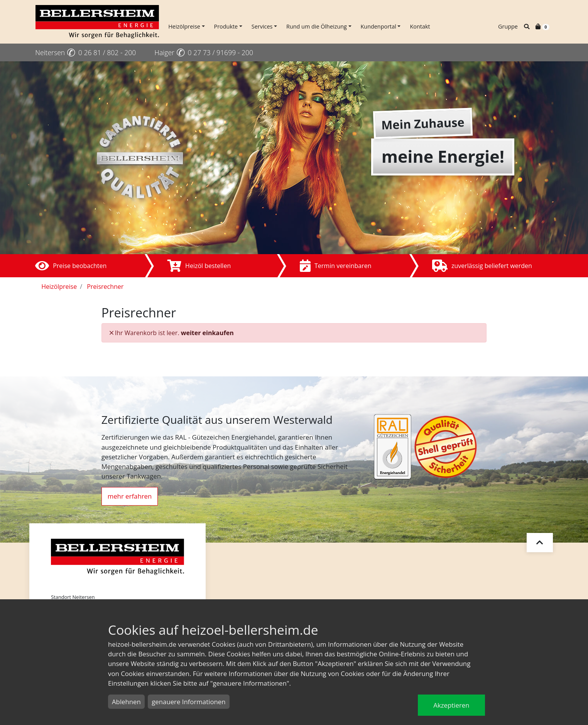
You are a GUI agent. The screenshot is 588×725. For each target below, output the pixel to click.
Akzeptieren (451, 705)
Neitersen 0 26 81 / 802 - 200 (85, 52)
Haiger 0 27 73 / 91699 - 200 (204, 52)
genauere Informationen (188, 702)
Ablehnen (126, 702)
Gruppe (508, 26)
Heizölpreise (184, 26)
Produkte (226, 26)
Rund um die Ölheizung (317, 26)
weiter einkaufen (207, 333)
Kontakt (420, 26)
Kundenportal (378, 26)
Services (262, 26)
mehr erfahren (130, 496)
